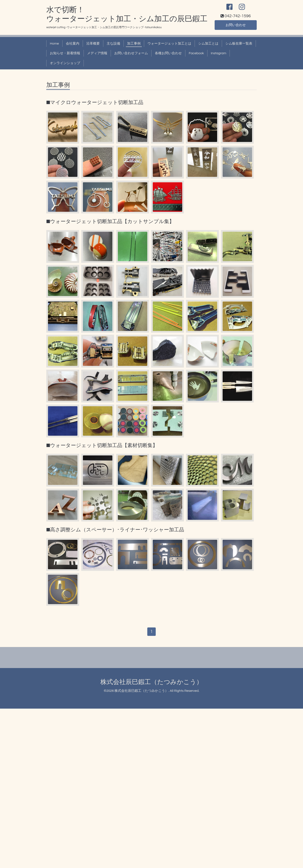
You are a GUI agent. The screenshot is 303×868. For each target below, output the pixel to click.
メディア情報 (97, 53)
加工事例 (134, 44)
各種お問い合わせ (168, 53)
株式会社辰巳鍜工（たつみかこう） (151, 682)
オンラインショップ (65, 63)
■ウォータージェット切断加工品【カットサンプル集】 (110, 222)
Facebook (196, 53)
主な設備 (113, 44)
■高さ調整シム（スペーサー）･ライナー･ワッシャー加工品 (115, 530)
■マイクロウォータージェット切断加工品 (95, 103)
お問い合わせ (236, 25)
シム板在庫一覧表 (239, 44)
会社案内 (73, 44)
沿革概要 (93, 44)
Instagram (219, 53)
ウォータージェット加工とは (169, 44)
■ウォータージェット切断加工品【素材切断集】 (102, 445)
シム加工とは (208, 44)
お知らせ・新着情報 (65, 53)
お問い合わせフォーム (131, 53)
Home (54, 44)
